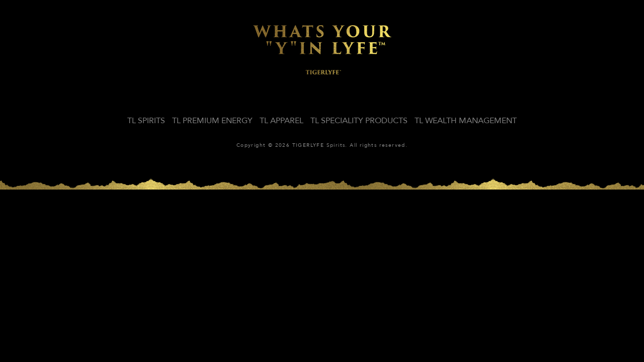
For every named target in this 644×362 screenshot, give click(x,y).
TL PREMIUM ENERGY (212, 121)
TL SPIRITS (146, 121)
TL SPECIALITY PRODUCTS (359, 121)
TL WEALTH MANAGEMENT (466, 121)
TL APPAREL (281, 121)
